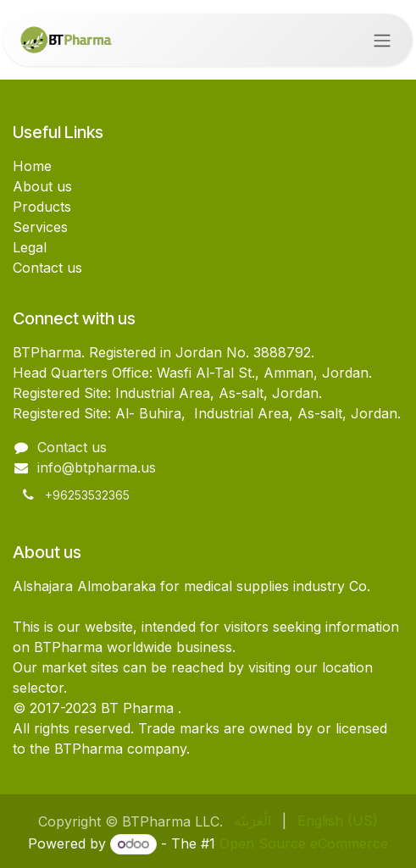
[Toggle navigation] (382, 40)
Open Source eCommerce (304, 843)
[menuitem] (252, 821)
